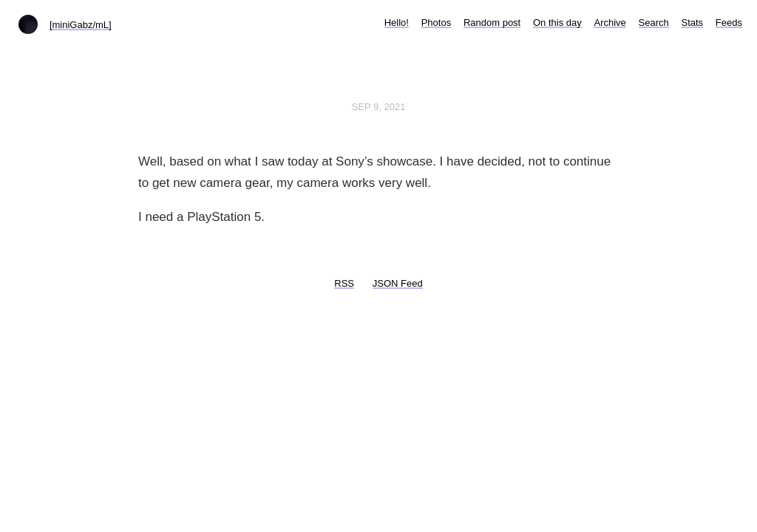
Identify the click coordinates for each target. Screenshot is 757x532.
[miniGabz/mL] (81, 25)
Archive (610, 23)
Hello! (397, 23)
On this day (557, 23)
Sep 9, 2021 (379, 107)
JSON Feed (398, 283)
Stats (693, 23)
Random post (492, 23)
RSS (344, 283)
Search (654, 23)
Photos (436, 23)
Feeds (729, 23)
